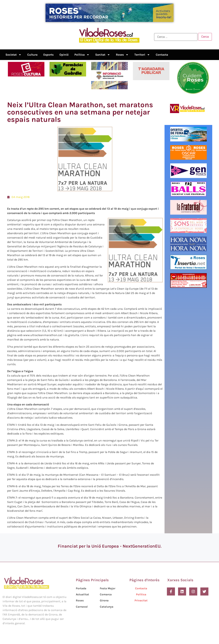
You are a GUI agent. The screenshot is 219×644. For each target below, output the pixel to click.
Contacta (162, 55)
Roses (122, 55)
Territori (142, 55)
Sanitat (103, 55)
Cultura (32, 55)
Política (82, 55)
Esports (48, 55)
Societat (13, 55)
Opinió (64, 55)
